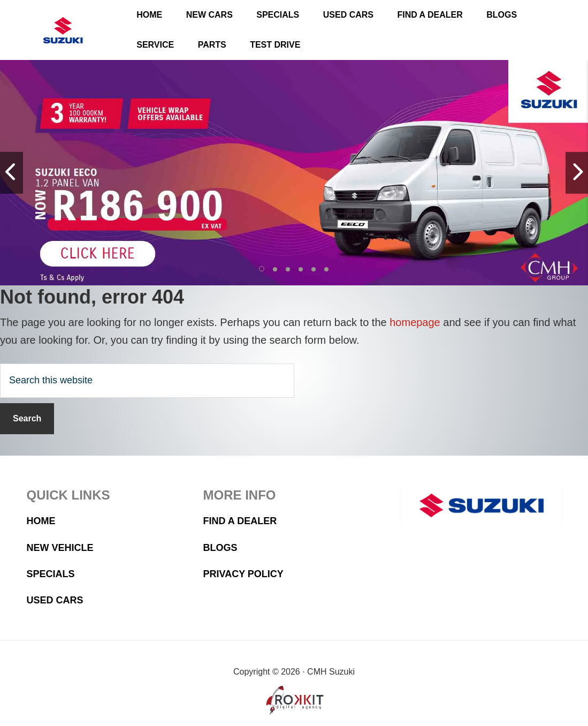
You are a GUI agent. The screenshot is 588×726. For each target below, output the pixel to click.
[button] (262, 269)
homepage (415, 322)
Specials (51, 574)
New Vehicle (60, 548)
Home (41, 521)
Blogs (220, 548)
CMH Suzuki (63, 30)
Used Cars (55, 600)
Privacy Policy (243, 574)
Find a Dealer (240, 521)
